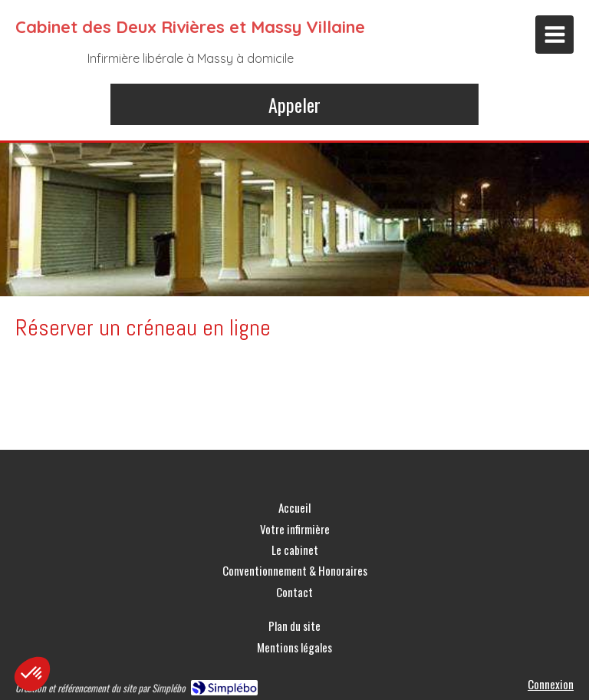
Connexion (551, 684)
